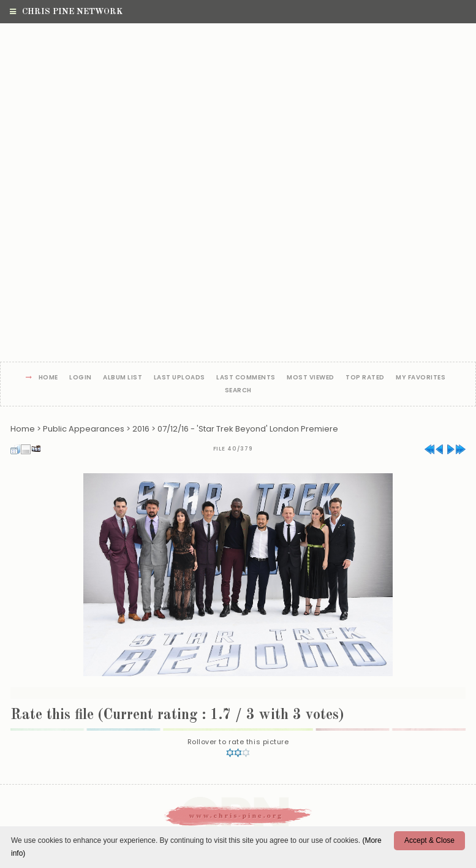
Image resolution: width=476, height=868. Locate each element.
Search (238, 391)
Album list (123, 378)
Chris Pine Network (66, 12)
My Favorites (421, 378)
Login (81, 378)
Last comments (246, 378)
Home (48, 378)
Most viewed (311, 378)
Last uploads (179, 378)
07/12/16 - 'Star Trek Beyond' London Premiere (248, 429)
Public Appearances (84, 429)
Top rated (365, 378)
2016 (141, 429)
